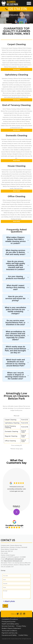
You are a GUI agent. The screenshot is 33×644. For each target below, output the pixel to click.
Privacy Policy (21, 626)
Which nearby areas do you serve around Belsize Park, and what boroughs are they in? (15, 350)
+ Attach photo (9, 601)
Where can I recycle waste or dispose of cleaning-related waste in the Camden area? (15, 376)
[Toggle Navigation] (29, 3)
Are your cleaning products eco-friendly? (15, 277)
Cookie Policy (23, 635)
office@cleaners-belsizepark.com (14, 559)
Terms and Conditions (9, 631)
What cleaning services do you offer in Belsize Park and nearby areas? (15, 252)
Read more (17, 69)
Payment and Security (10, 633)
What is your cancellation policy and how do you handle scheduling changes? (15, 310)
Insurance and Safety (9, 635)
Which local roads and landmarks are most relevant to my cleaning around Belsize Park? (15, 363)
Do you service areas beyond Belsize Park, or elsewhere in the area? (15, 323)
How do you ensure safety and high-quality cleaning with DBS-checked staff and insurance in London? (15, 265)
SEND (5, 606)
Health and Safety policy (10, 624)
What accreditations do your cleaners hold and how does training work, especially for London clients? (15, 336)
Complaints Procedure (10, 619)
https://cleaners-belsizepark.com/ (13, 561)
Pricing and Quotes (8, 622)
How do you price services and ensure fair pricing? (15, 298)
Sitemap (3, 570)
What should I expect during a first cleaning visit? (15, 287)
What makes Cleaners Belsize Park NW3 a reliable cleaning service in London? (15, 240)
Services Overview (8, 626)
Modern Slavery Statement (11, 628)
